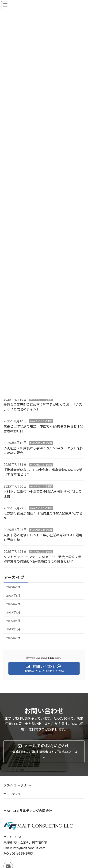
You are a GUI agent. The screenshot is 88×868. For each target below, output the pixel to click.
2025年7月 (13, 604)
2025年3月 (13, 638)
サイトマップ (12, 794)
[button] (44, 752)
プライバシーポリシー (18, 785)
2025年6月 (13, 612)
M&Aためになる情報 (41, 399)
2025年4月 (13, 629)
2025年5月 (13, 621)
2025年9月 (13, 587)
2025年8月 (13, 595)
